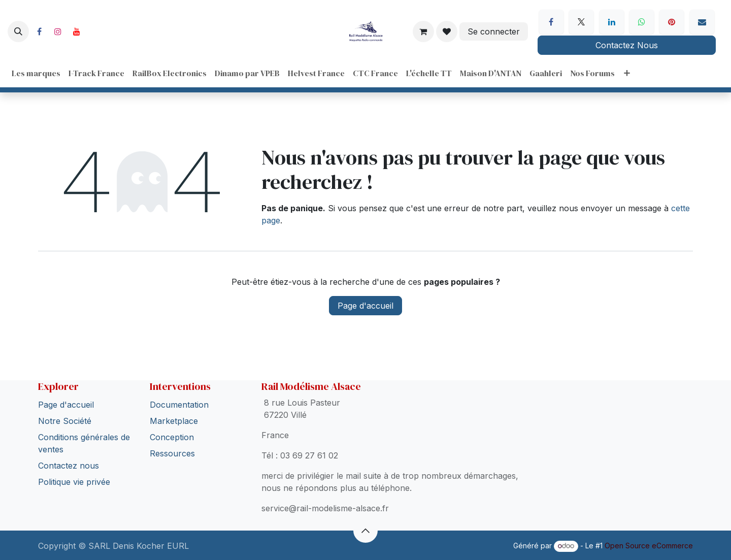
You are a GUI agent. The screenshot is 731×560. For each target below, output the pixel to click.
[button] (18, 31)
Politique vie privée (74, 482)
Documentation (179, 405)
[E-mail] (702, 22)
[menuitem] (36, 73)
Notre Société (65, 421)
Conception (172, 437)
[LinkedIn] (612, 22)
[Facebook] (39, 31)
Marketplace (174, 421)
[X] (581, 22)
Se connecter (494, 31)
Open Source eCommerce (649, 546)
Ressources (172, 453)
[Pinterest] (672, 22)
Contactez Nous (627, 45)
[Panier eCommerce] (423, 31)
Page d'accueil (365, 306)
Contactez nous (69, 466)
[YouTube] (77, 31)
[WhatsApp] (642, 22)
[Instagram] (58, 31)
